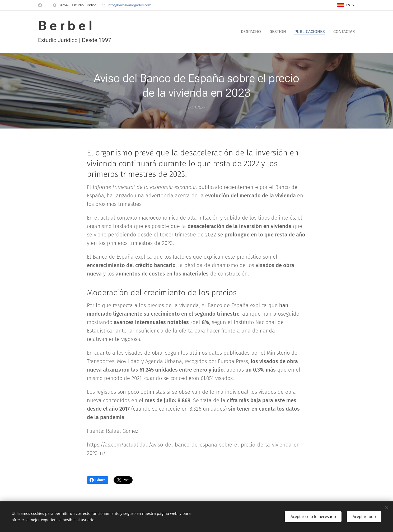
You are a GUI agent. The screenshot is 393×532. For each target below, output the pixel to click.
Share (98, 480)
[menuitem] (252, 32)
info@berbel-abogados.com (129, 5)
